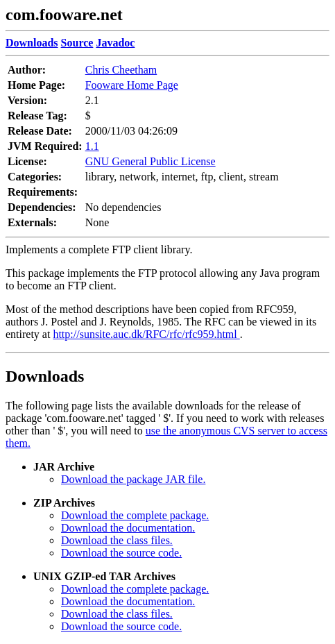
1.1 (92, 146)
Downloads (45, 376)
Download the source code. (121, 553)
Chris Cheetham (121, 70)
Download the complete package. (135, 515)
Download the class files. (117, 540)
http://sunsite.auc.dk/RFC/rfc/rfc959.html (146, 334)
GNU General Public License (151, 161)
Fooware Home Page (132, 85)
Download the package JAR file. (133, 479)
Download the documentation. (128, 528)
